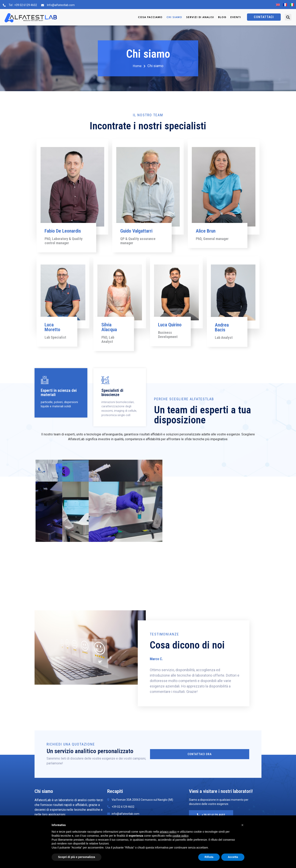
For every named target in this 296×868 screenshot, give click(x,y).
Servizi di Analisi (200, 17)
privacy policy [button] (168, 832)
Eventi (236, 17)
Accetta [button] (233, 857)
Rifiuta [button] (209, 857)
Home (139, 66)
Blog (222, 17)
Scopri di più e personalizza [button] (77, 857)
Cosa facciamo (150, 17)
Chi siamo (174, 17)
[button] (288, 17)
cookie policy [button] (180, 836)
